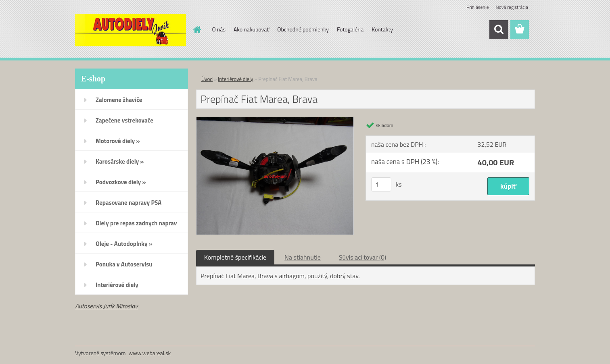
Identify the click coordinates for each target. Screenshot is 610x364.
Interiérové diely (235, 79)
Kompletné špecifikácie (235, 257)
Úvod (207, 79)
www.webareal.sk (150, 353)
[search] (499, 29)
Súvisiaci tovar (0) (362, 257)
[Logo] (131, 30)
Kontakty (382, 29)
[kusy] (381, 184)
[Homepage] (197, 29)
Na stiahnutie (303, 257)
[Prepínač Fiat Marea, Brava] (275, 121)
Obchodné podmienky (303, 29)
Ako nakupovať (251, 29)
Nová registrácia (512, 7)
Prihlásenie (477, 7)
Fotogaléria (350, 29)
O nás (219, 29)
